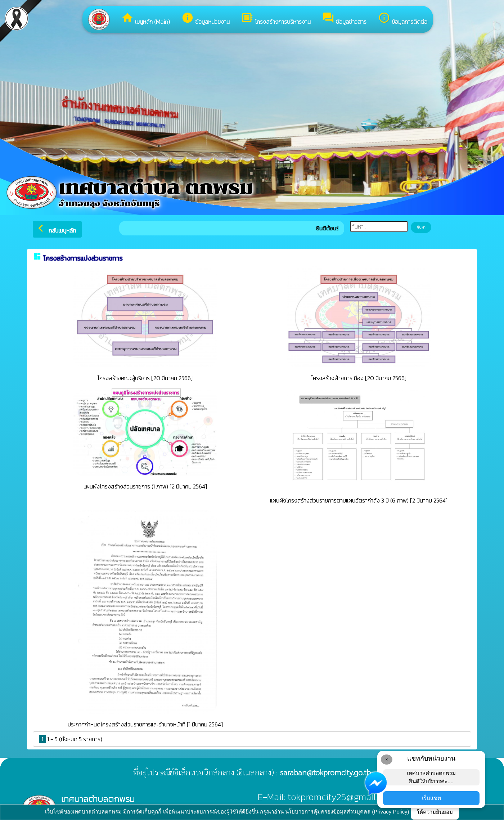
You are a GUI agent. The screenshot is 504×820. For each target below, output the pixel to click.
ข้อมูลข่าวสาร (344, 19)
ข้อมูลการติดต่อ (403, 19)
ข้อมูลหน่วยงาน (206, 19)
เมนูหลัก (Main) (146, 19)
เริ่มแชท (431, 798)
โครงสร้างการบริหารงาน (276, 19)
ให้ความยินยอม (435, 812)
